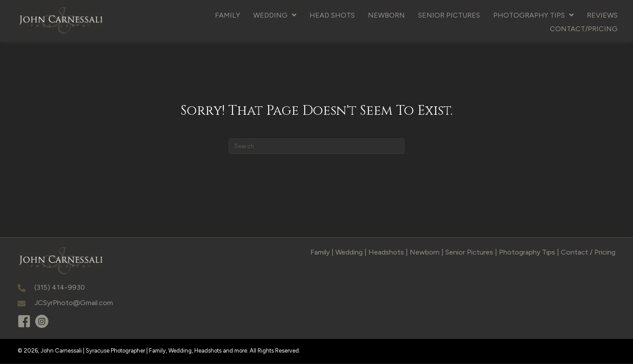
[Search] (316, 147)
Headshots (386, 253)
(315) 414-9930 (60, 288)
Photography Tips (527, 253)
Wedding (349, 253)
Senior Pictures (469, 253)
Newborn (425, 253)
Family (320, 253)
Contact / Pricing (588, 253)
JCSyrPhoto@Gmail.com (74, 304)
